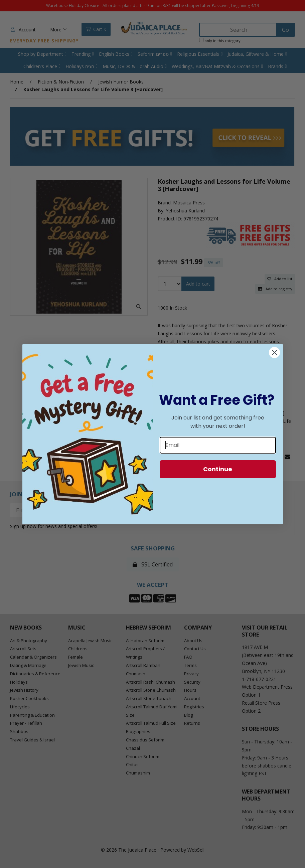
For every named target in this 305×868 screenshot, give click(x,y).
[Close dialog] (274, 353)
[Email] (218, 445)
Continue (218, 469)
